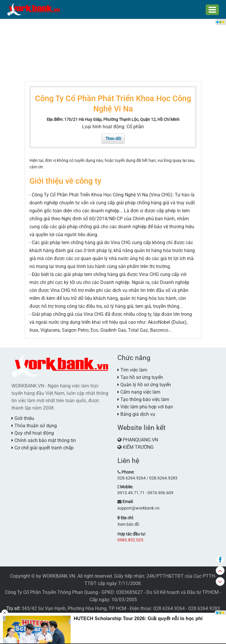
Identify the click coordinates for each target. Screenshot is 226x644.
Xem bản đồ (128, 524)
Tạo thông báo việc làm (143, 399)
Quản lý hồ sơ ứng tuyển (144, 385)
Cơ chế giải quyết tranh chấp (43, 448)
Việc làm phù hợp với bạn (145, 407)
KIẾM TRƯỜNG (138, 447)
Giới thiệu (23, 418)
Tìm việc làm (132, 370)
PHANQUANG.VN (140, 440)
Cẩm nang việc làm (139, 392)
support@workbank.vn (138, 508)
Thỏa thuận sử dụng (34, 426)
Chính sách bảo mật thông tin (44, 440)
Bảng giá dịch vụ (136, 414)
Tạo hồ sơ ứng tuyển (140, 377)
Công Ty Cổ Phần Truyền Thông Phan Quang (51, 592)
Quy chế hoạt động (33, 433)
